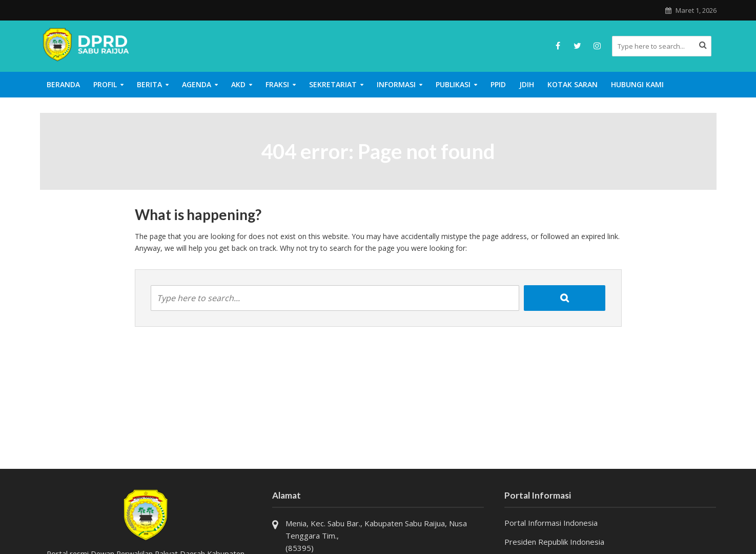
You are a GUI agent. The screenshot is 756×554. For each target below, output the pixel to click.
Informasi (396, 84)
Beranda (63, 84)
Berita (149, 84)
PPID (498, 84)
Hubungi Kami (637, 84)
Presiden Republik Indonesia (554, 542)
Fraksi (277, 84)
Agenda (197, 84)
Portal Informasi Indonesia (551, 523)
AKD (238, 84)
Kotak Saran (573, 84)
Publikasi (453, 84)
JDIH (527, 84)
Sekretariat (333, 84)
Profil (105, 84)
